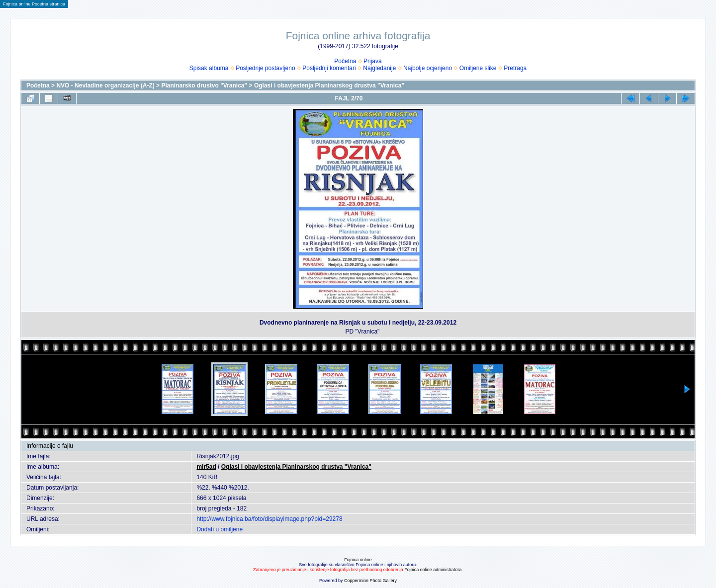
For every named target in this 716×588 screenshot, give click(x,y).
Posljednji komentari (329, 68)
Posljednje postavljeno (265, 68)
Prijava (373, 61)
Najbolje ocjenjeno (428, 68)
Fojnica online (358, 560)
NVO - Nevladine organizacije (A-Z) (105, 85)
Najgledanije (379, 68)
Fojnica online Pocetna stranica (34, 4)
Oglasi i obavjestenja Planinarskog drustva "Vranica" (329, 85)
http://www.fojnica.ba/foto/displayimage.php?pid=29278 (269, 519)
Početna (345, 61)
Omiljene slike (478, 68)
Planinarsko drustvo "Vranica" (204, 85)
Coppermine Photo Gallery (370, 581)
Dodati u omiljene (220, 529)
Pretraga (515, 68)
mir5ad (206, 467)
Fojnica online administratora (433, 570)
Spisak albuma (209, 68)
